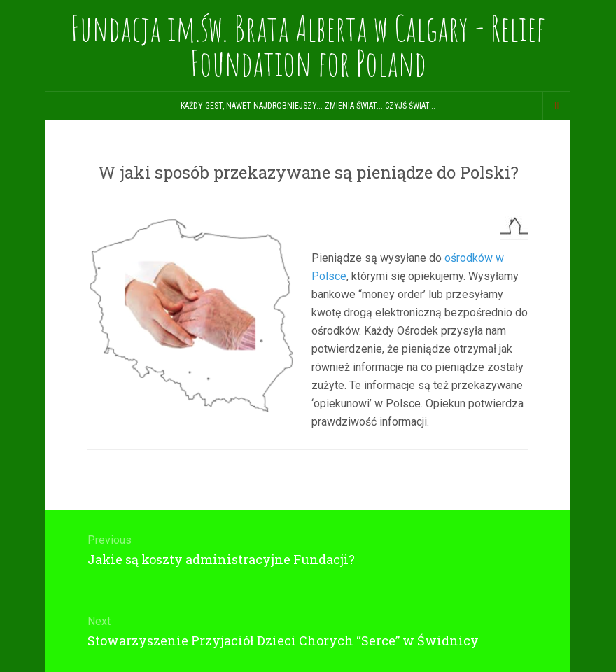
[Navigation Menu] (556, 106)
